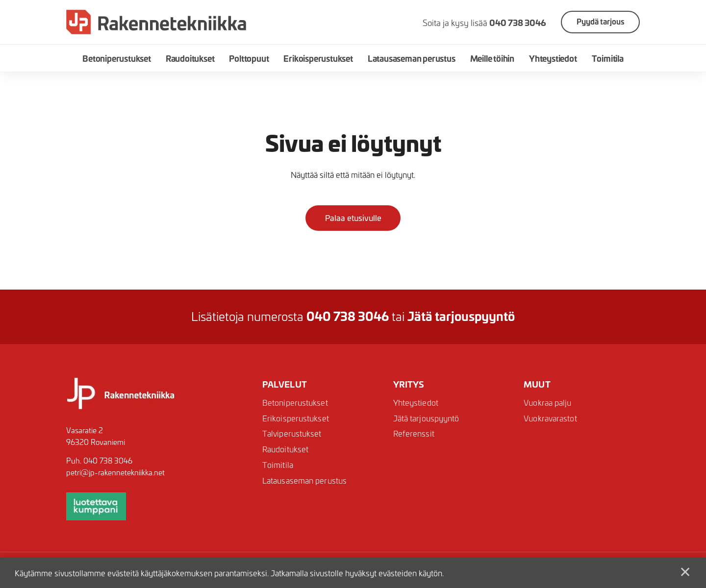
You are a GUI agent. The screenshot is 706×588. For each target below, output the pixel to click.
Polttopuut (249, 58)
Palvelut (285, 384)
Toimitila (608, 58)
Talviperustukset (292, 434)
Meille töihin (492, 58)
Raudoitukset (190, 58)
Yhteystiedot (553, 58)
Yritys (409, 384)
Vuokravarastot (550, 418)
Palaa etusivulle (353, 217)
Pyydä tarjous (600, 21)
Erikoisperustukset (318, 58)
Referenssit (414, 434)
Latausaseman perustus (412, 58)
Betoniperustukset (117, 58)
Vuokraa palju (547, 403)
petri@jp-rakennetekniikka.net (115, 472)
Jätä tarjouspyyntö (426, 418)
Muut (537, 384)
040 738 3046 (108, 461)
